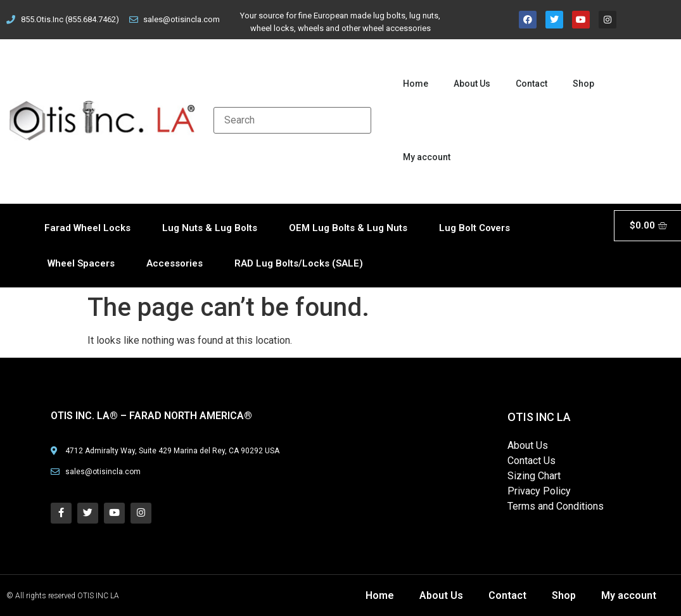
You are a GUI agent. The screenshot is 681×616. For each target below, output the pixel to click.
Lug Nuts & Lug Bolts (210, 228)
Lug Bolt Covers (474, 228)
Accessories (175, 263)
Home (416, 84)
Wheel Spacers (81, 263)
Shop (583, 84)
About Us (472, 84)
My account (427, 157)
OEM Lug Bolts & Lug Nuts (348, 228)
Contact (531, 84)
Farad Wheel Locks (87, 228)
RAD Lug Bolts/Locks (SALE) (299, 263)
